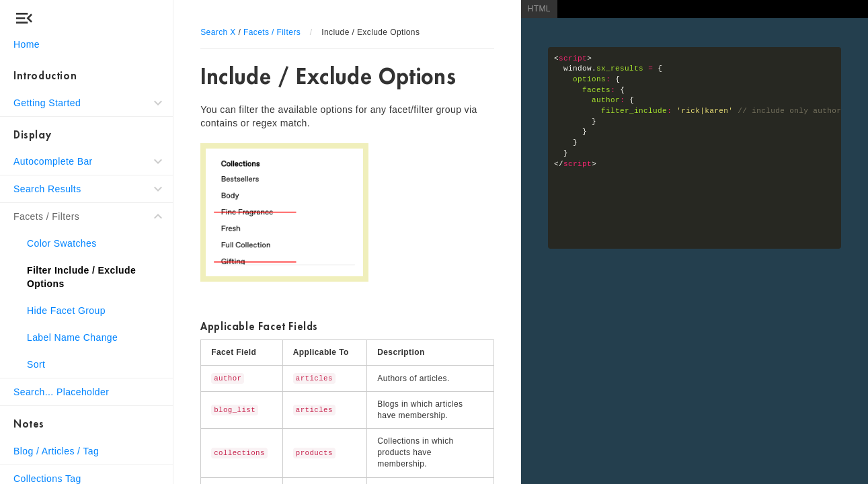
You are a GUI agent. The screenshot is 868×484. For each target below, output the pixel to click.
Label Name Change (72, 337)
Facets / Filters (46, 216)
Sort (36, 364)
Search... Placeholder (61, 392)
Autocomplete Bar (53, 161)
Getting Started (47, 103)
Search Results (47, 189)
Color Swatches (62, 243)
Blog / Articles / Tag (56, 451)
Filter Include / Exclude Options (81, 277)
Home (27, 44)
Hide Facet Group (66, 311)
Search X (218, 32)
